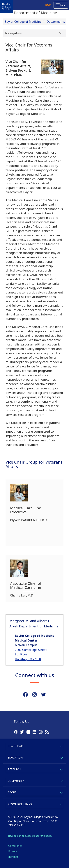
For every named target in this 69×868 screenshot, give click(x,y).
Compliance (15, 846)
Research (14, 769)
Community (16, 781)
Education (15, 758)
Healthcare (16, 746)
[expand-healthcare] (61, 746)
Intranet (13, 857)
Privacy (13, 851)
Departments (56, 22)
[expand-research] (61, 769)
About (12, 792)
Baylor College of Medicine (23, 22)
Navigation (34, 33)
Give (48, 5)
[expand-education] (61, 757)
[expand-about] (61, 792)
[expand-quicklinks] (61, 804)
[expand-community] (61, 781)
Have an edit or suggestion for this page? (30, 836)
